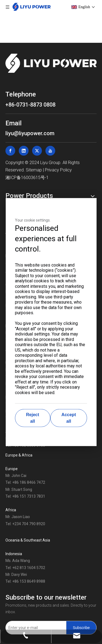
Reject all (33, 418)
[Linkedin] (24, 151)
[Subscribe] (81, 628)
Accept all (69, 418)
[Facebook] (10, 151)
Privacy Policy (58, 170)
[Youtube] (50, 151)
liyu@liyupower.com (30, 133)
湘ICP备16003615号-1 (27, 178)
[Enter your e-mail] (35, 628)
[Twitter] (37, 151)
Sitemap (34, 170)
